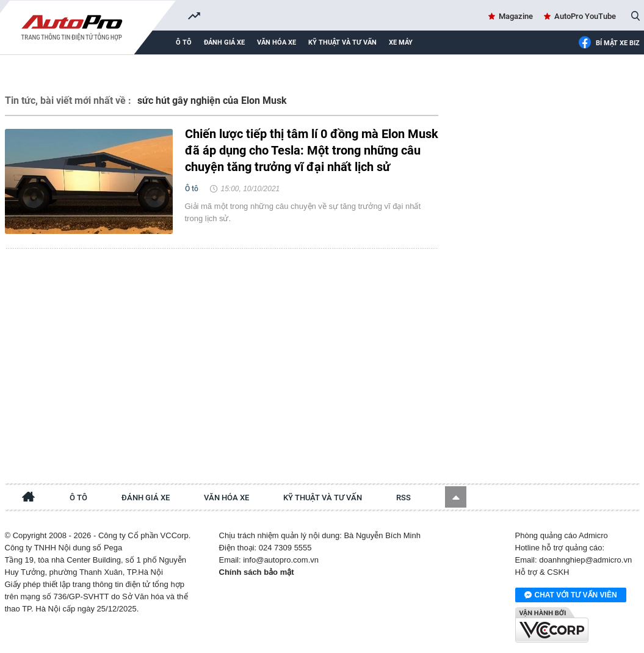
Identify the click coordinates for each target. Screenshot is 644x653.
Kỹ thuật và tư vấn (342, 42)
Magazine (516, 16)
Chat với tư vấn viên (571, 596)
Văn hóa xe (277, 42)
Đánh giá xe (224, 42)
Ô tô (184, 42)
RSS (403, 498)
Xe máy (401, 42)
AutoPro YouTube (585, 16)
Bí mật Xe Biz (609, 43)
